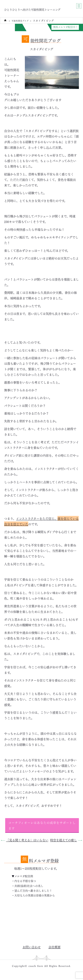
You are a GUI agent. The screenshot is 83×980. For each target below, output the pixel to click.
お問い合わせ (32, 947)
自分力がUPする (33, 27)
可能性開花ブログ (22, 21)
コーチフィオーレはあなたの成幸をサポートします (42, 825)
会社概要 (54, 947)
